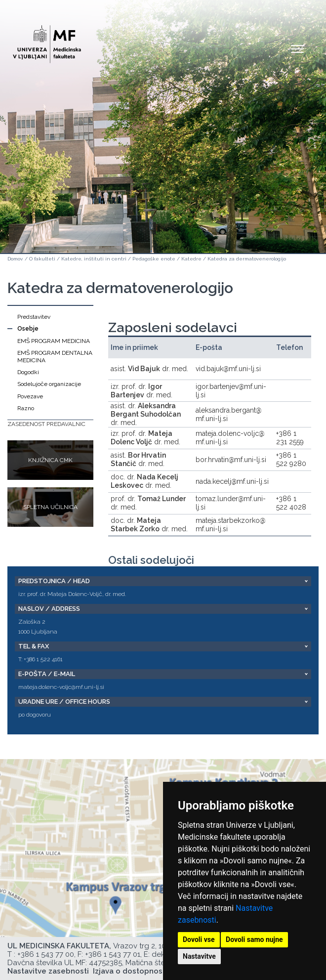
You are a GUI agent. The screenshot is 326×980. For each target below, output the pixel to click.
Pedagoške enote (154, 259)
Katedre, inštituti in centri (94, 259)
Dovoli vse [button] (199, 939)
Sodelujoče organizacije (49, 384)
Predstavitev (34, 317)
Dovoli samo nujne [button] (254, 939)
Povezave (30, 396)
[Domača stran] (47, 40)
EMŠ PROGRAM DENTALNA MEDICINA (55, 356)
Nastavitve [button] (199, 956)
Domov (15, 259)
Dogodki (28, 372)
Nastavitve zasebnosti (48, 971)
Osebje (28, 329)
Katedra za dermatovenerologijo (247, 259)
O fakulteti (42, 259)
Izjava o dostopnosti (130, 971)
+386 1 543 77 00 (46, 954)
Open (297, 48)
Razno (26, 408)
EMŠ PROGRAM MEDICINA (54, 341)
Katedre (191, 259)
